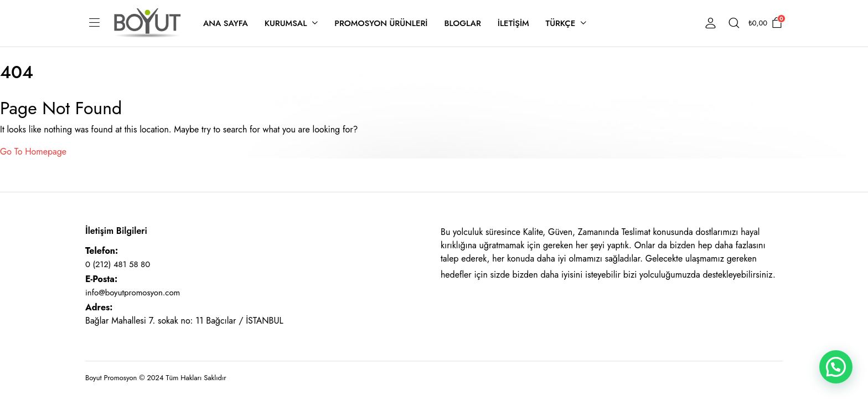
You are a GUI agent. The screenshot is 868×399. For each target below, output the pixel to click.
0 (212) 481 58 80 (118, 264)
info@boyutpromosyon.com (133, 293)
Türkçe (561, 23)
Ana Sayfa (226, 23)
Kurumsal (286, 23)
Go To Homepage (33, 152)
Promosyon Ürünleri (381, 23)
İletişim (513, 23)
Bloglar (462, 23)
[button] (836, 367)
